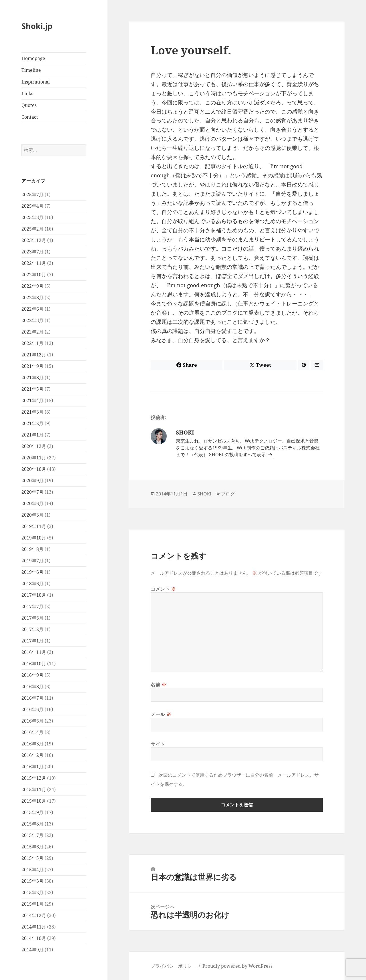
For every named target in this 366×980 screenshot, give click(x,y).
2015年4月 (32, 870)
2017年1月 (32, 641)
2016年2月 (32, 755)
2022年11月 (34, 263)
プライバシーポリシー (174, 966)
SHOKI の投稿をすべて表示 (238, 455)
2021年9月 (32, 366)
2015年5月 (32, 858)
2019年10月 (34, 538)
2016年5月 (32, 721)
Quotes (29, 105)
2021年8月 (32, 378)
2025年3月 (32, 217)
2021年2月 (32, 423)
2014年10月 (34, 938)
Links (27, 94)
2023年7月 (32, 252)
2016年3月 (32, 744)
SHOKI (204, 494)
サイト (158, 744)
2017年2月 (32, 629)
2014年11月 (34, 927)
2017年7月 (32, 606)
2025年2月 (32, 229)
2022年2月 (32, 332)
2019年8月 (32, 549)
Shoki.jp (37, 26)
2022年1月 (32, 343)
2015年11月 (34, 789)
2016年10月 (34, 664)
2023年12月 (34, 240)
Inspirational (36, 82)
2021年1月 (32, 435)
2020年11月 (34, 458)
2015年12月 (34, 778)
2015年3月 (32, 881)
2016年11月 (34, 652)
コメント (163, 589)
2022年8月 (32, 297)
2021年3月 (32, 412)
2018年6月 (32, 584)
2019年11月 (34, 526)
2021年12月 (34, 355)
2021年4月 (32, 400)
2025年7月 (32, 195)
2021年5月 (32, 389)
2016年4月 (32, 732)
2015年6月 (32, 847)
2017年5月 (32, 618)
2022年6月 (32, 309)
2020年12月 (34, 446)
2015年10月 (34, 801)
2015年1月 (32, 904)
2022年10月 (34, 275)
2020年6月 (32, 503)
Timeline (31, 70)
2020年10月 (34, 469)
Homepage (33, 58)
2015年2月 (32, 892)
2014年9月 (32, 950)
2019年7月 (32, 561)
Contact (30, 117)
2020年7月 (32, 492)
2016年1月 (32, 767)
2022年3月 (32, 320)
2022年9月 (32, 286)
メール (161, 714)
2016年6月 (32, 709)
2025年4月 (32, 206)
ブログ (228, 494)
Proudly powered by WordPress (237, 966)
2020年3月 (32, 515)
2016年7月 (32, 698)
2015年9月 (32, 812)
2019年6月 (32, 572)
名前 (159, 685)
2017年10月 (34, 595)
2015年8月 (32, 824)
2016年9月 (32, 675)
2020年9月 (32, 481)
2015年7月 (32, 835)
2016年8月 (32, 687)
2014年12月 (34, 915)
